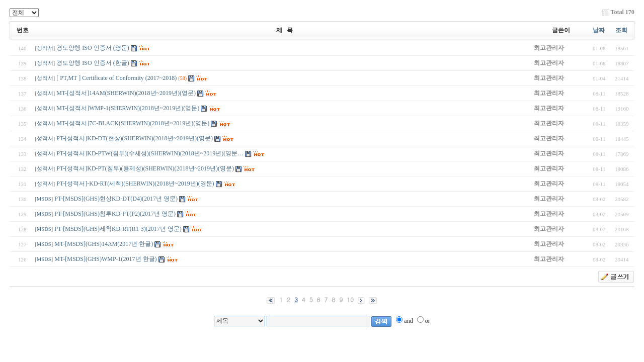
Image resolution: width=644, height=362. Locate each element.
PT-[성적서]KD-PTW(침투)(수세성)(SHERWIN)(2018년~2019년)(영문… (150, 153)
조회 (621, 30)
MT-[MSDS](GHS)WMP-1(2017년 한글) (105, 259)
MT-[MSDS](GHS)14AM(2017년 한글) (104, 244)
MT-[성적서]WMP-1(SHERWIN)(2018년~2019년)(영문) (128, 108)
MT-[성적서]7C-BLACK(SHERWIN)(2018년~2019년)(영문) (133, 123)
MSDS (44, 199)
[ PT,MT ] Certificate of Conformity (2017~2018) (116, 78)
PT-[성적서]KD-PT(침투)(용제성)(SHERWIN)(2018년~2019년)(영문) (145, 168)
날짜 (599, 30)
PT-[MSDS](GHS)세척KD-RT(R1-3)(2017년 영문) (118, 229)
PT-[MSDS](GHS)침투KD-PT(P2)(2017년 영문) (115, 214)
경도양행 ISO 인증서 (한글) (93, 63)
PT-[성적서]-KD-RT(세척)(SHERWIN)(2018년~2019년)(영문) (135, 184)
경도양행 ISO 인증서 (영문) (93, 48)
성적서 (45, 48)
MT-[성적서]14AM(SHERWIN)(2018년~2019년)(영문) (126, 93)
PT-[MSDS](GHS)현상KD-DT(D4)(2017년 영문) (116, 199)
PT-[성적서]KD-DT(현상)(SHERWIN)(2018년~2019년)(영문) (135, 138)
